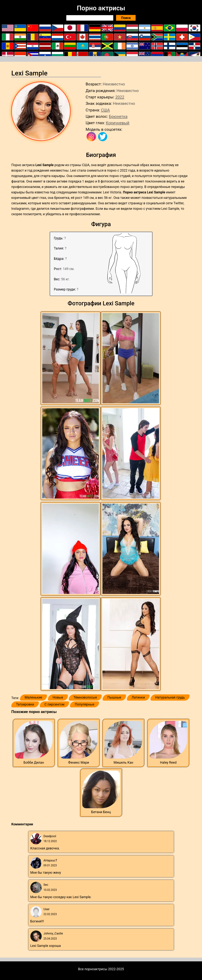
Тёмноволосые (85, 697)
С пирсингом (55, 704)
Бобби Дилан (34, 763)
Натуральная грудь (170, 697)
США (105, 110)
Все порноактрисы (93, 969)
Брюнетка (118, 116)
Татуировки (25, 704)
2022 (120, 97)
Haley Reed (168, 763)
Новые (58, 697)
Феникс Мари (79, 763)
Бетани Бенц (101, 812)
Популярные (84, 704)
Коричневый (118, 123)
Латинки (138, 697)
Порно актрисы (101, 8)
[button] (71, 358)
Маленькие (33, 697)
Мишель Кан (123, 763)
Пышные (114, 697)
